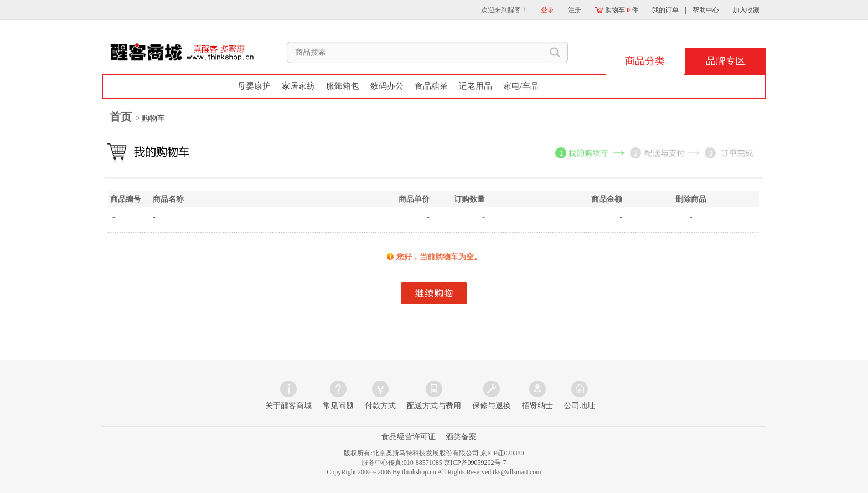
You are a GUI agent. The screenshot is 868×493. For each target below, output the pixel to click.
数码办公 (387, 86)
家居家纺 (298, 86)
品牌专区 (726, 61)
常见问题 (338, 406)
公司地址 (580, 406)
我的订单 (665, 10)
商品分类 (645, 61)
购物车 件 (617, 10)
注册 (575, 10)
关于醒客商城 (288, 406)
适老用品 (476, 86)
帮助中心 (706, 10)
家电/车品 (521, 86)
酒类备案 (461, 437)
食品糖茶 (431, 86)
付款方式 (380, 406)
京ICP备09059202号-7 (475, 463)
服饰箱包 (343, 86)
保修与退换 (492, 406)
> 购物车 (150, 118)
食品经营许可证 (409, 437)
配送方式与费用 (434, 406)
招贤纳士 (538, 406)
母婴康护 (254, 86)
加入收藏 (746, 10)
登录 (547, 10)
